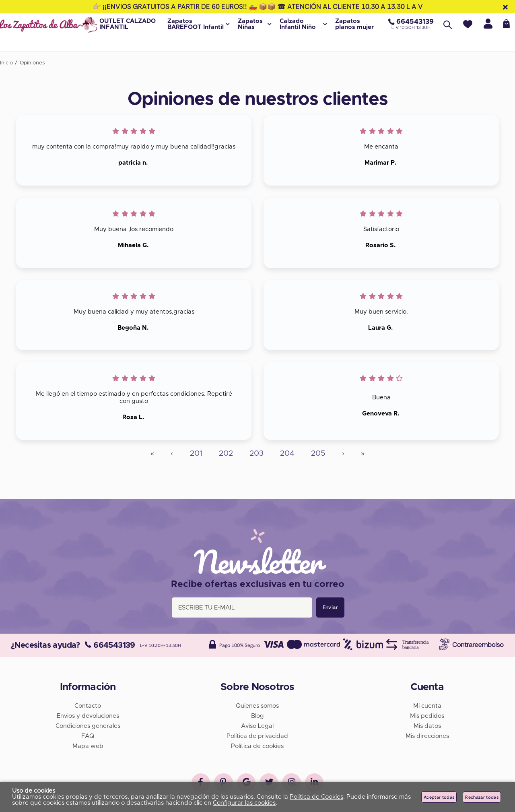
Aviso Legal (257, 724)
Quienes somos (257, 704)
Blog (257, 714)
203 (256, 454)
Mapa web (88, 745)
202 (226, 454)
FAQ (88, 735)
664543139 (110, 644)
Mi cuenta (427, 704)
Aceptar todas (439, 797)
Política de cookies (257, 745)
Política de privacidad (257, 735)
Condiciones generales (88, 724)
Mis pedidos (427, 714)
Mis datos (427, 724)
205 (318, 454)
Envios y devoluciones (88, 714)
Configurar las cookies (244, 803)
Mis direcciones (427, 735)
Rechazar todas (482, 797)
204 (287, 454)
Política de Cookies (316, 797)
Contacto (88, 704)
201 (196, 454)
